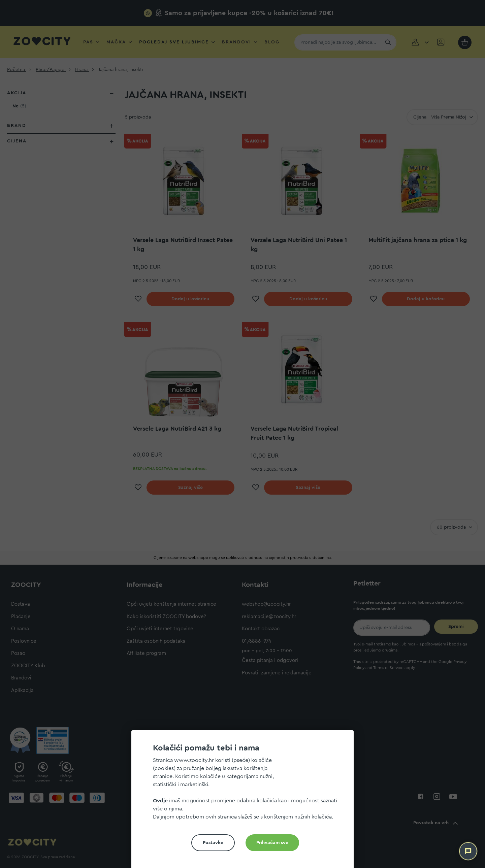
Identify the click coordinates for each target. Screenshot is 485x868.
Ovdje (160, 801)
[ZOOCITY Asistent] (468, 851)
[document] (245, 802)
